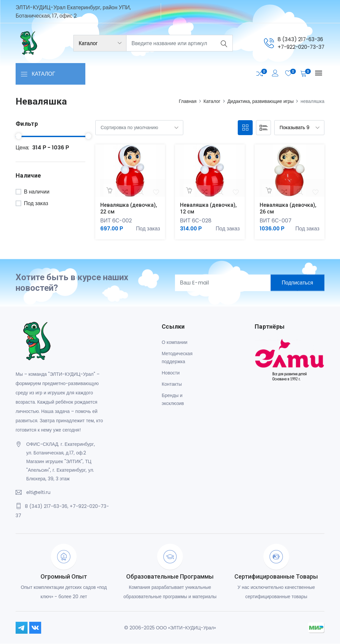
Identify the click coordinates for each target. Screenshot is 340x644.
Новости (171, 373)
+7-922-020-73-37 (299, 47)
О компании (174, 343)
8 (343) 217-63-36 (298, 39)
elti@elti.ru (38, 492)
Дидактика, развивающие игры (261, 101)
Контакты (172, 384)
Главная (187, 101)
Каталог (212, 101)
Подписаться (297, 283)
